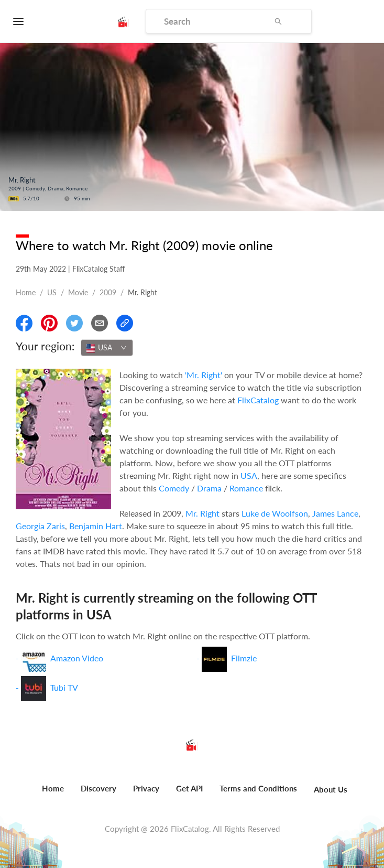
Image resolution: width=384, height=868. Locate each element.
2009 (108, 292)
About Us (331, 789)
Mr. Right (202, 513)
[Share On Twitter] (74, 323)
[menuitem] (53, 794)
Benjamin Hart (96, 526)
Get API (189, 788)
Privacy (146, 788)
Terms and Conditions (258, 788)
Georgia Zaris (40, 526)
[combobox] (107, 348)
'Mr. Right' (204, 375)
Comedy (174, 488)
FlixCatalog (258, 400)
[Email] (100, 323)
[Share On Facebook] (24, 323)
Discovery (98, 788)
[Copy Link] (125, 323)
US (52, 292)
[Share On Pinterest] (49, 323)
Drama (209, 488)
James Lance (335, 513)
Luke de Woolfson (275, 513)
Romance (246, 488)
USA (249, 475)
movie (78, 292)
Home (26, 292)
